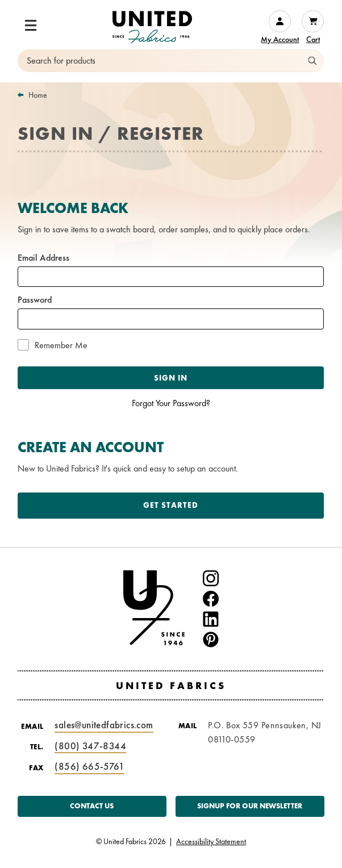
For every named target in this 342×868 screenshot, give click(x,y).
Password (35, 300)
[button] (31, 26)
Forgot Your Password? (171, 403)
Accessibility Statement (211, 841)
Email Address (43, 258)
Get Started (171, 505)
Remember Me (61, 345)
